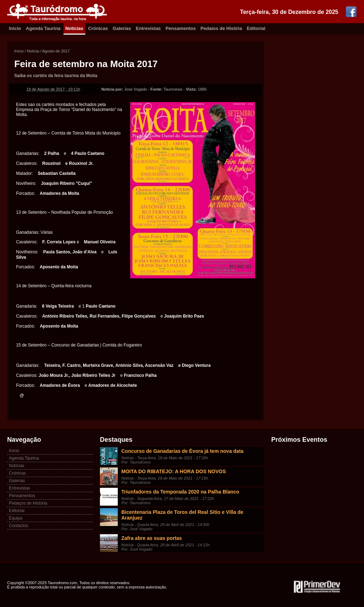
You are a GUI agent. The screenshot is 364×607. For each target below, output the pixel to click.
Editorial (256, 28)
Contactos (19, 526)
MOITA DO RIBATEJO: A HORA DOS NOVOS (174, 471)
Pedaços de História (28, 503)
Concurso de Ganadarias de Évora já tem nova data (182, 451)
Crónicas (98, 28)
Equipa (16, 518)
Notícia (33, 51)
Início (19, 51)
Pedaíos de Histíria (221, 28)
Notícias (74, 28)
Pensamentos (181, 28)
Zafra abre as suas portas (152, 538)
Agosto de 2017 (56, 51)
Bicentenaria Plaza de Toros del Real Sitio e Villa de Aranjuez (182, 515)
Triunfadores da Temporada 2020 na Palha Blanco (180, 492)
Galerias (122, 28)
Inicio (15, 28)
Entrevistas (148, 28)
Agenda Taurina (43, 28)
